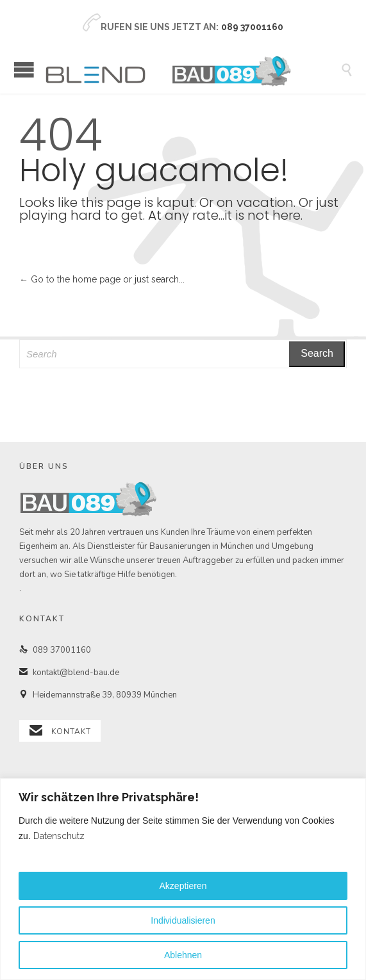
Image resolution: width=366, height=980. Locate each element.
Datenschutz (59, 836)
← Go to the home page (70, 279)
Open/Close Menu (24, 69)
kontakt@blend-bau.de (69, 673)
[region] (183, 879)
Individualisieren (183, 920)
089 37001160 (55, 650)
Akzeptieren (183, 886)
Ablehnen (183, 955)
